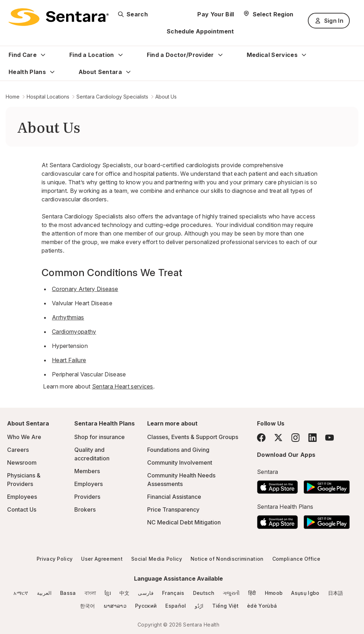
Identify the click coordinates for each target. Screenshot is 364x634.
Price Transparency (173, 509)
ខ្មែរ (108, 593)
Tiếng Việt (225, 606)
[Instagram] (295, 437)
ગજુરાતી (231, 593)
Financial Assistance (174, 497)
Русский (146, 606)
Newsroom (22, 463)
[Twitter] (278, 438)
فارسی (146, 593)
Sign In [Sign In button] (329, 21)
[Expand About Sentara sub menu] (128, 72)
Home (13, 97)
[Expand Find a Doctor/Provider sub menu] (220, 55)
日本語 (336, 593)
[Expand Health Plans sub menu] (52, 72)
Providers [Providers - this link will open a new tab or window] (87, 497)
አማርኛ (21, 593)
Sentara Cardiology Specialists (112, 97)
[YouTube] (330, 438)
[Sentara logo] (59, 17)
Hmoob (274, 593)
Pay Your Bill (216, 14)
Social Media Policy (157, 559)
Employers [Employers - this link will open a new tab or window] (89, 484)
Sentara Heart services (123, 386)
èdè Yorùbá (262, 606)
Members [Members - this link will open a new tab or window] (87, 471)
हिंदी (252, 593)
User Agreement (102, 559)
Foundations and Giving (178, 450)
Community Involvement (180, 463)
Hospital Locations (48, 97)
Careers (18, 450)
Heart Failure (69, 360)
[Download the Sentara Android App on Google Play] (327, 485)
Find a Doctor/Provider (180, 55)
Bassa (68, 593)
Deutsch (204, 593)
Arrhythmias (68, 317)
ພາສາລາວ (115, 606)
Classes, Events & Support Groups (193, 437)
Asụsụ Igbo (305, 593)
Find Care (23, 55)
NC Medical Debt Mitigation (184, 522)
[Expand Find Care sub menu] (43, 55)
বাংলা (90, 593)
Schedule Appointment (200, 31)
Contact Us (22, 509)
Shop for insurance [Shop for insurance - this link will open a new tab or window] (100, 437)
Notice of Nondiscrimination (227, 559)
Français (173, 593)
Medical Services (272, 55)
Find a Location (92, 55)
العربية (44, 593)
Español (176, 606)
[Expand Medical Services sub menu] (304, 55)
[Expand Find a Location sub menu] (121, 55)
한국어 (88, 606)
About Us (166, 97)
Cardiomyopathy (74, 332)
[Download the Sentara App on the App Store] (277, 485)
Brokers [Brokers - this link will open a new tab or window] (85, 509)
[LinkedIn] (312, 437)
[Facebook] (261, 438)
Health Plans (27, 72)
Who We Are (24, 437)
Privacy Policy (55, 559)
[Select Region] (268, 14)
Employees (22, 497)
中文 (125, 593)
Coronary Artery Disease (85, 289)
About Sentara (100, 72)
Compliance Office (296, 559)
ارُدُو (199, 606)
